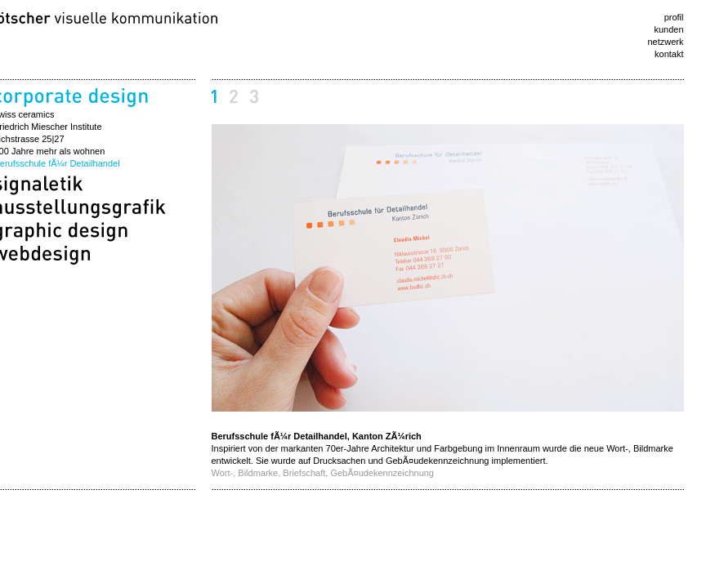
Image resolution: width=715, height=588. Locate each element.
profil (674, 17)
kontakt (669, 54)
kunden (668, 29)
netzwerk (665, 42)
